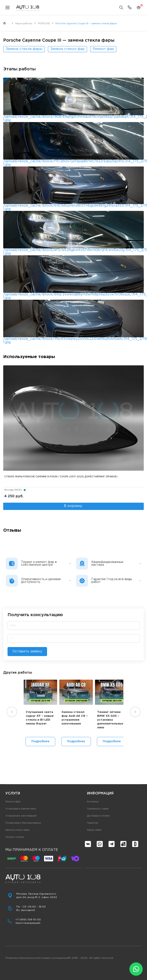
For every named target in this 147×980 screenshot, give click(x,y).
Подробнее (40, 741)
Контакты (93, 802)
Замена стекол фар (67, 49)
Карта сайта (94, 830)
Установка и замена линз (21, 809)
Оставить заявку (27, 651)
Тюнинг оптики (15, 837)
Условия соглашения (54, 958)
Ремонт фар (103, 49)
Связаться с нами (98, 809)
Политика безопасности (22, 958)
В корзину (73, 506)
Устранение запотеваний (21, 816)
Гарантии (93, 823)
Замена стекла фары (24, 49)
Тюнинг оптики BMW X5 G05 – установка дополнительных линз (110, 720)
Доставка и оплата (98, 816)
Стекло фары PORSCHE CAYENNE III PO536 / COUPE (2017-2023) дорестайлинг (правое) (61, 477)
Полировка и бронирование (23, 823)
